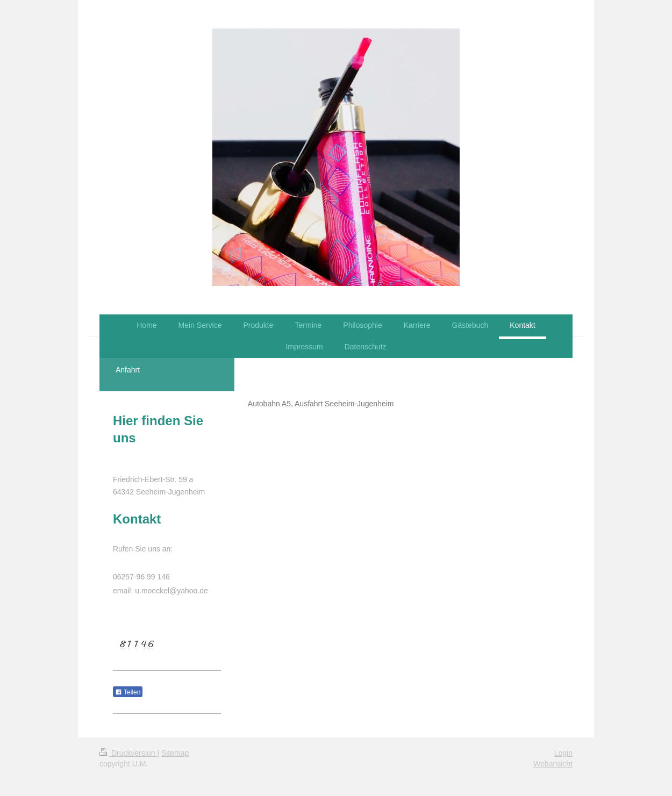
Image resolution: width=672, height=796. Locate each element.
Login (563, 753)
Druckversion (128, 753)
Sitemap (175, 753)
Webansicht (553, 764)
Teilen (128, 692)
